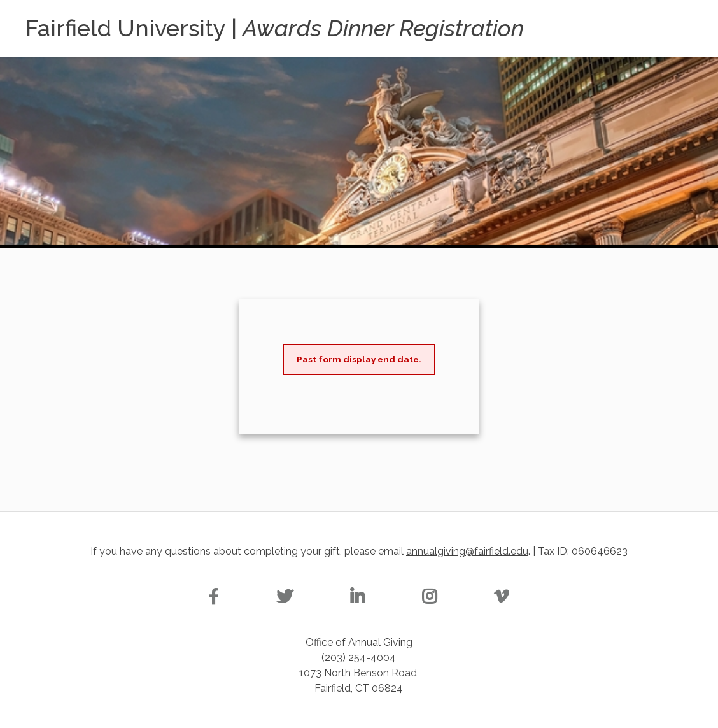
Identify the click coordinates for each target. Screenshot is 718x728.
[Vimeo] (501, 597)
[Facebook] (214, 597)
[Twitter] (285, 597)
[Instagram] (429, 597)
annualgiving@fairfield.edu (467, 551)
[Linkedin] (357, 597)
